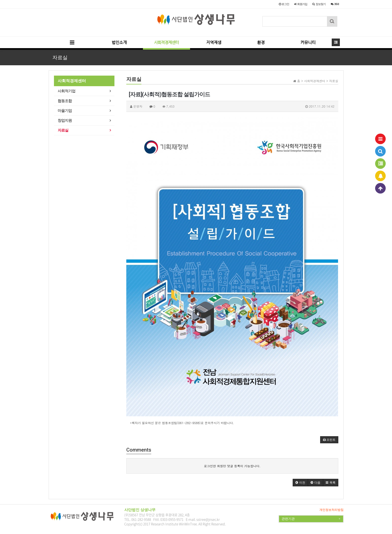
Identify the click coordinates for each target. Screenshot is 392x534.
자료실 (63, 130)
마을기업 (65, 111)
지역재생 (214, 42)
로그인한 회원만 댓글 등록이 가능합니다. (232, 466)
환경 (261, 42)
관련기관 (311, 519)
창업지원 (65, 120)
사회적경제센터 (166, 42)
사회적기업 (67, 91)
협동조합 (65, 101)
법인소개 (119, 42)
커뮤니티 (308, 42)
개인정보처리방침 (331, 510)
